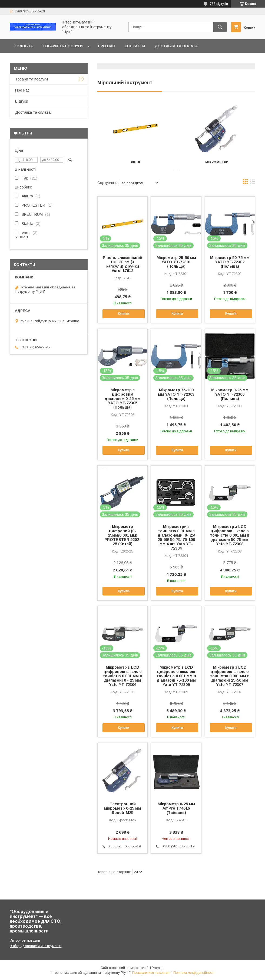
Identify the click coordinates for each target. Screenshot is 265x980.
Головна (24, 46)
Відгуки (22, 101)
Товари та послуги (63, 46)
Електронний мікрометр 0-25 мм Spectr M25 (123, 808)
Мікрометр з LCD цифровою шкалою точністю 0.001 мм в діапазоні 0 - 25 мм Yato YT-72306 (122, 676)
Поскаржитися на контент (152, 973)
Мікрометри (217, 162)
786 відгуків (219, 4)
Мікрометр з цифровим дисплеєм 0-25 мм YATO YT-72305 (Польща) (122, 399)
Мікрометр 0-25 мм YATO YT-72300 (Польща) (230, 394)
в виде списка (253, 183)
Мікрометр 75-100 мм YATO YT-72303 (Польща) (176, 394)
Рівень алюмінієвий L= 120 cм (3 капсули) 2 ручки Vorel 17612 (122, 264)
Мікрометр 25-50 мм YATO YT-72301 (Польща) (176, 262)
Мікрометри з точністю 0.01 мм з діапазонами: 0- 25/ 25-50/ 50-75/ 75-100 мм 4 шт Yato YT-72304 (176, 537)
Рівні (135, 162)
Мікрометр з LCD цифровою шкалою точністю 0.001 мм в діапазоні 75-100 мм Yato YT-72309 (176, 676)
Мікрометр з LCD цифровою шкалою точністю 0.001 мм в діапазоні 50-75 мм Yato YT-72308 (230, 535)
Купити (124, 314)
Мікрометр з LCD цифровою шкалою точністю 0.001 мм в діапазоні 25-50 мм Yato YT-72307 (230, 676)
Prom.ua (158, 968)
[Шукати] (220, 27)
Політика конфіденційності (194, 973)
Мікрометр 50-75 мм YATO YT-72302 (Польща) (230, 262)
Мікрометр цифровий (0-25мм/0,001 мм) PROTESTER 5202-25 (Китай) (122, 535)
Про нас (106, 46)
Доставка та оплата (176, 46)
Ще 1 (24, 237)
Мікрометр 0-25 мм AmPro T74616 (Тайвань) (176, 808)
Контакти (135, 46)
